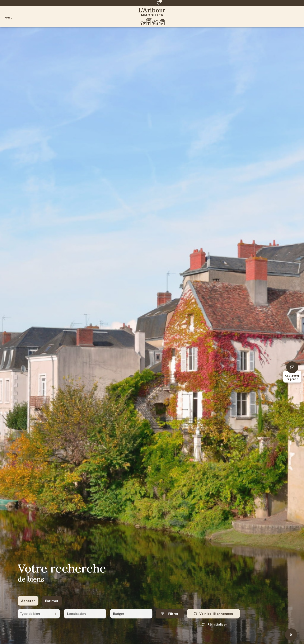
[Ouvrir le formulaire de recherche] (170, 617)
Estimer (52, 604)
